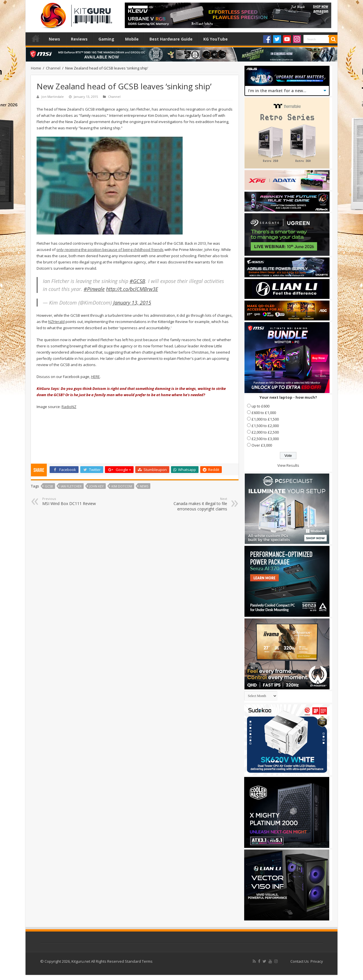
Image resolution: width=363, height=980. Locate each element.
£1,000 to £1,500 (265, 419)
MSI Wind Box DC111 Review (71, 501)
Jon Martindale (53, 97)
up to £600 (260, 406)
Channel (53, 68)
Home (36, 38)
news (144, 486)
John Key (97, 486)
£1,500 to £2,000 (265, 426)
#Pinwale (94, 289)
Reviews (79, 39)
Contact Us (300, 961)
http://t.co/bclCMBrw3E (132, 289)
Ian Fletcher (71, 486)
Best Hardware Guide (171, 39)
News (54, 39)
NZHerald (56, 322)
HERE (95, 377)
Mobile (132, 39)
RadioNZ (69, 407)
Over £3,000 (262, 445)
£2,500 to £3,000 (265, 439)
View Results (288, 465)
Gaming (106, 39)
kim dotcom (122, 486)
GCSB (49, 486)
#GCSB (137, 281)
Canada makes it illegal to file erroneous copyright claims (198, 504)
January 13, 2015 (132, 303)
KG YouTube (216, 39)
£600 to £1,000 (264, 413)
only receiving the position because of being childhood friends (110, 250)
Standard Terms (139, 961)
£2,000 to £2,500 (265, 432)
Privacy (317, 961)
